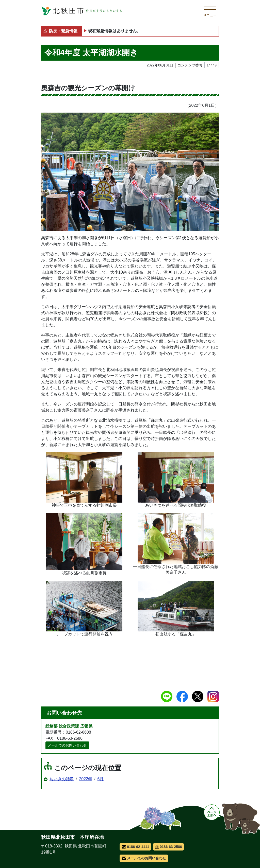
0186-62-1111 (135, 847)
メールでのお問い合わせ (67, 745)
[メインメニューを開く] (210, 11)
